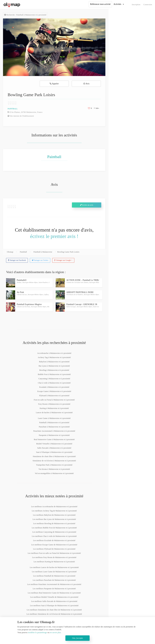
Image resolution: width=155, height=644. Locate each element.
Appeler (54, 84)
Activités (117, 4)
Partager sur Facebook (17, 260)
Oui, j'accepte (78, 638)
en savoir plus (55, 632)
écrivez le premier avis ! (54, 236)
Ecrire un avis (87, 205)
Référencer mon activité (100, 4)
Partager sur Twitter (40, 260)
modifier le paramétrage (37, 632)
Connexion (148, 4)
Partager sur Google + (63, 260)
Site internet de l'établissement (21, 116)
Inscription (136, 4)
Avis (86, 84)
